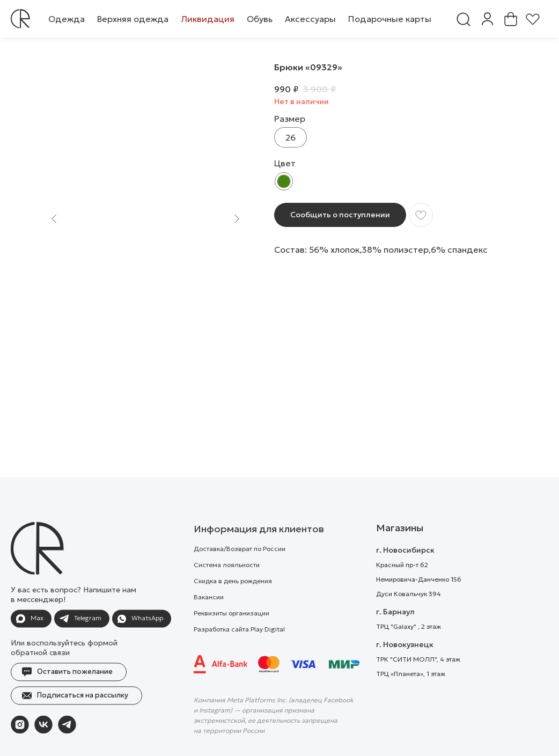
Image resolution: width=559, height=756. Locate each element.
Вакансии (209, 622)
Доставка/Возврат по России (240, 574)
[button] (67, 19)
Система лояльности (227, 590)
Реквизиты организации (231, 638)
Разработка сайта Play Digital (239, 654)
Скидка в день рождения (233, 606)
